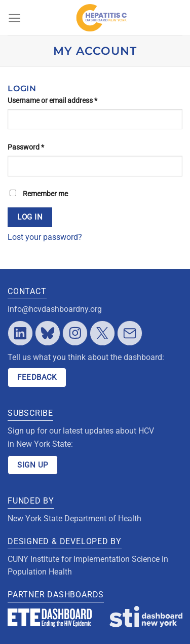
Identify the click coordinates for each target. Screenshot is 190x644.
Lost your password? (45, 237)
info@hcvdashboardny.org (55, 309)
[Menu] (14, 18)
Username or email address (52, 100)
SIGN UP (32, 465)
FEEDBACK (37, 377)
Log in (30, 217)
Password (26, 147)
